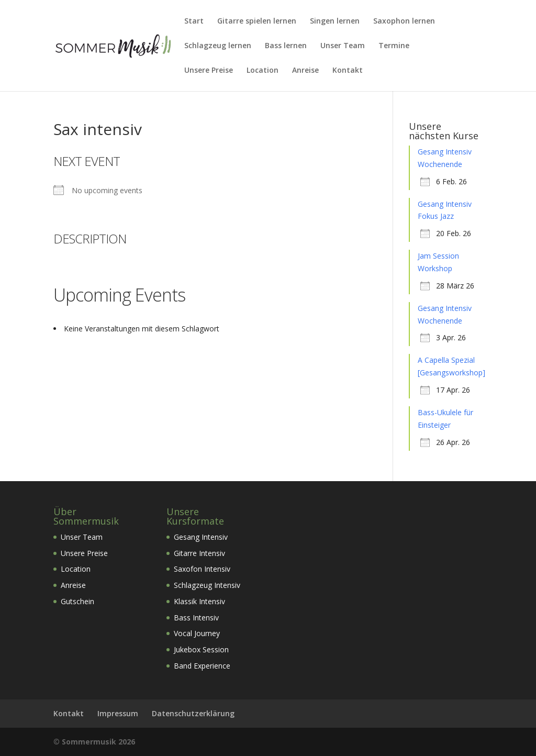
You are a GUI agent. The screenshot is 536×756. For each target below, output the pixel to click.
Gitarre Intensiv (199, 553)
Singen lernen (335, 21)
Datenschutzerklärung (193, 713)
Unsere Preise (209, 71)
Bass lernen (286, 46)
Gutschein (77, 601)
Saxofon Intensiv (202, 569)
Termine (394, 46)
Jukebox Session (201, 649)
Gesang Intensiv (201, 537)
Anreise (305, 71)
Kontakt (348, 71)
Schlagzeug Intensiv (207, 585)
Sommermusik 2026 (98, 742)
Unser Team (343, 46)
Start (194, 21)
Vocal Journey (197, 633)
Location (263, 71)
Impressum (118, 713)
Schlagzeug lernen (218, 46)
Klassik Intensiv (199, 601)
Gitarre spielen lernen (257, 21)
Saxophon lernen (404, 21)
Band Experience (202, 666)
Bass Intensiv (196, 618)
